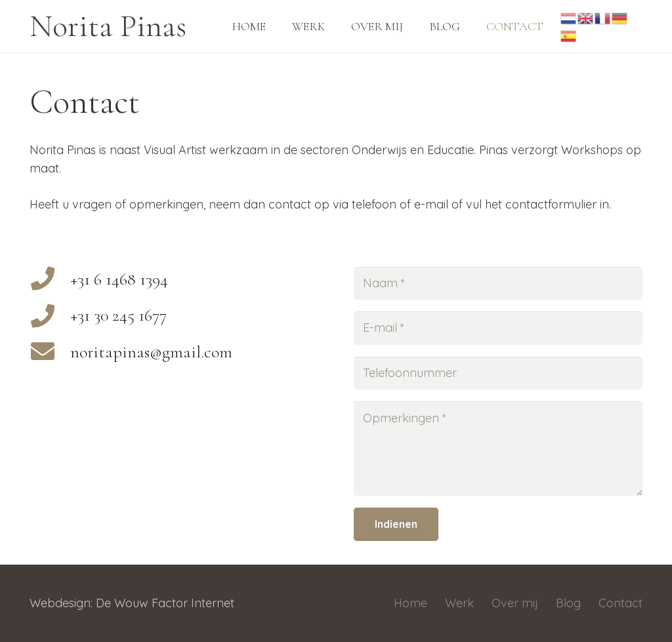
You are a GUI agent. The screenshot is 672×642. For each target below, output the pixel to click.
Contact (620, 603)
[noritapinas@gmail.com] (50, 352)
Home (410, 603)
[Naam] (498, 283)
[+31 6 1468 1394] (50, 280)
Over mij (515, 603)
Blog (568, 603)
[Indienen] (396, 524)
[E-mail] (498, 328)
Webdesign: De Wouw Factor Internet (132, 603)
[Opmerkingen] (498, 449)
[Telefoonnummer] (498, 373)
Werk (459, 603)
